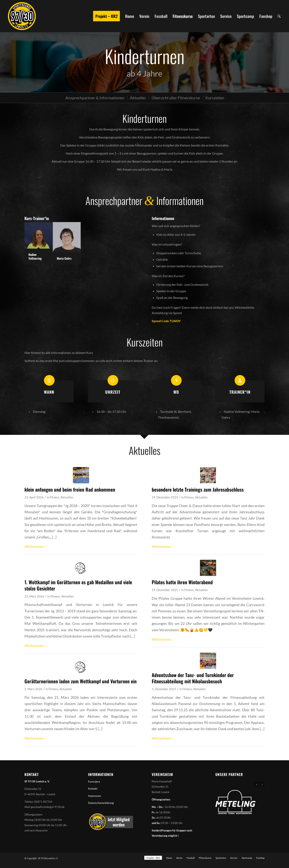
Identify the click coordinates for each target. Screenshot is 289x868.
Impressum (95, 796)
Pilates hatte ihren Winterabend (182, 582)
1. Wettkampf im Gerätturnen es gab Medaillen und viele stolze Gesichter (78, 585)
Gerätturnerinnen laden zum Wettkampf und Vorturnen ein (81, 681)
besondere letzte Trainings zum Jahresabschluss (198, 489)
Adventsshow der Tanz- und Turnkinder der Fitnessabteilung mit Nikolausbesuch (193, 678)
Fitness (55, 497)
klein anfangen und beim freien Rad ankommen (70, 489)
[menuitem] (106, 16)
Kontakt (93, 789)
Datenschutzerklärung (101, 803)
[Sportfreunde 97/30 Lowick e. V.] (22, 16)
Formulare (94, 782)
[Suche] (279, 16)
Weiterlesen (36, 546)
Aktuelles (67, 497)
